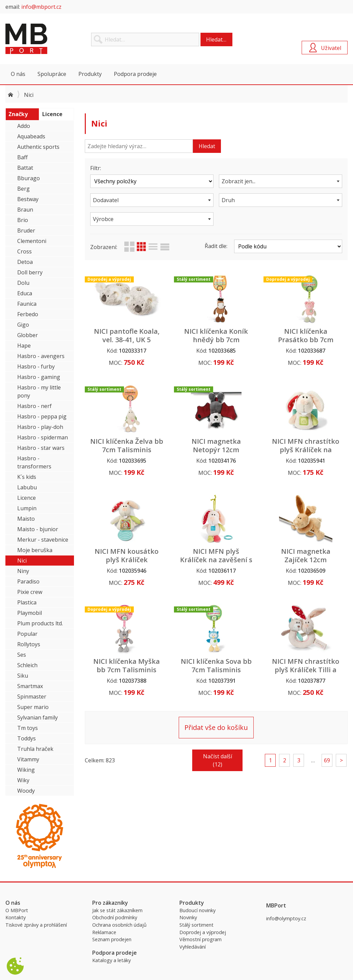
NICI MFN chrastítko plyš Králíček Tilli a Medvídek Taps (306, 670)
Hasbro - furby (36, 366)
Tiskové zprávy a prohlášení (36, 925)
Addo (24, 126)
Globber (28, 335)
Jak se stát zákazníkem (117, 910)
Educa (25, 293)
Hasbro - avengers (41, 356)
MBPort (56, 39)
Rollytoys (29, 644)
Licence (27, 498)
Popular (27, 634)
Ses (22, 655)
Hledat (207, 146)
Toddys (27, 738)
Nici (22, 561)
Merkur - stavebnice (43, 540)
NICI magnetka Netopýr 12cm (216, 445)
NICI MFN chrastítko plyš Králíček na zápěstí (306, 450)
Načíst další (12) (218, 760)
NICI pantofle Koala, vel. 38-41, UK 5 (127, 335)
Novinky (188, 917)
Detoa (25, 262)
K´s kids (27, 477)
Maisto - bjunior (38, 529)
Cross (24, 251)
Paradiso (28, 581)
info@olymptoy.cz (286, 918)
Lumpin (27, 508)
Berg (23, 189)
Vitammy (28, 759)
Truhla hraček (35, 749)
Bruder (26, 230)
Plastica (27, 602)
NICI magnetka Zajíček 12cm (306, 555)
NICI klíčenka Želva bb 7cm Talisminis (127, 445)
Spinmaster (32, 697)
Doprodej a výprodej (203, 932)
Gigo (23, 325)
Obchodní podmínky (115, 917)
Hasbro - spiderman (43, 437)
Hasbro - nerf (34, 406)
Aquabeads (31, 136)
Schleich (27, 665)
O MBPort (17, 910)
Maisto (26, 519)
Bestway (28, 199)
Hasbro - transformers (34, 462)
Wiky (23, 780)
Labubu (27, 487)
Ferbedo (28, 314)
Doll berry (30, 272)
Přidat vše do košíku (216, 727)
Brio (23, 220)
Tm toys (28, 728)
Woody (26, 791)
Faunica (27, 304)
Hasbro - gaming (39, 377)
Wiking (26, 770)
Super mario (33, 707)
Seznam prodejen (112, 939)
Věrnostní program (200, 939)
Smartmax (30, 686)
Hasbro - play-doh (40, 427)
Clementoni (32, 241)
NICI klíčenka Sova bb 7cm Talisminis (216, 665)
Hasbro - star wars (41, 448)
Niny (23, 571)
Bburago (29, 178)
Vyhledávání (193, 947)
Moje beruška (35, 550)
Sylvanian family (37, 717)
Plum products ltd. (40, 623)
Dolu (23, 283)
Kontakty (16, 917)
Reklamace (104, 932)
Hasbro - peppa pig (42, 416)
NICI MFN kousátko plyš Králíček (127, 555)
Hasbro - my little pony (39, 391)
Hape (24, 346)
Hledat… (216, 39)
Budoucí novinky (197, 910)
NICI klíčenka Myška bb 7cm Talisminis (127, 665)
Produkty (90, 74)
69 (327, 760)
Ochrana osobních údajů (119, 925)
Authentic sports (38, 147)
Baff (22, 157)
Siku (23, 676)
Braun (25, 210)
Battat (25, 168)
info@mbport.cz (41, 7)
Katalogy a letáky (111, 960)
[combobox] (281, 181)
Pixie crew (30, 592)
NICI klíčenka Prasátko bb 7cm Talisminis (306, 340)
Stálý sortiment (196, 925)
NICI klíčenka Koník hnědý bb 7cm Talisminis (216, 340)
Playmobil (30, 613)
